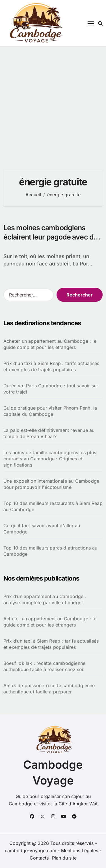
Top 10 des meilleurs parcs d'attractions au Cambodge (50, 551)
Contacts (39, 858)
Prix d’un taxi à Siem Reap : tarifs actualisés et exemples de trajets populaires (51, 644)
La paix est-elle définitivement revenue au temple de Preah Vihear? (49, 433)
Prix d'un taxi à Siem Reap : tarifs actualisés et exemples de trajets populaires (51, 366)
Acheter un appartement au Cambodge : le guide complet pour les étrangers (50, 344)
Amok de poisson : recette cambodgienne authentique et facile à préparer (49, 689)
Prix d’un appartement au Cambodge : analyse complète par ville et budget (45, 599)
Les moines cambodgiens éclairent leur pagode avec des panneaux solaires (52, 237)
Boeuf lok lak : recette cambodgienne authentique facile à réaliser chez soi (44, 666)
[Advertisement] (53, 103)
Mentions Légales (80, 851)
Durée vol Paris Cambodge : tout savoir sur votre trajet (51, 389)
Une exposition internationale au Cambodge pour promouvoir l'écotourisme (51, 484)
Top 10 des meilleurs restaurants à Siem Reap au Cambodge (53, 506)
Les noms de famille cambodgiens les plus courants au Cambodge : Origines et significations (50, 459)
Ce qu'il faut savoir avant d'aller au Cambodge (42, 529)
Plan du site (64, 858)
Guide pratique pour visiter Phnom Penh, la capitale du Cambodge (50, 411)
